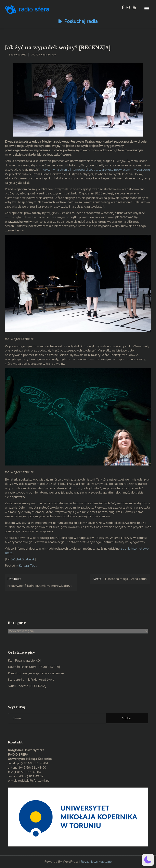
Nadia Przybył (49, 55)
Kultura (24, 566)
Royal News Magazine (96, 862)
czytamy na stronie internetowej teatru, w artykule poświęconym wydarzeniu (97, 170)
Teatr (34, 566)
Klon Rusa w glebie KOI (24, 661)
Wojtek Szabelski (23, 559)
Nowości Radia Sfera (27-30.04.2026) (34, 667)
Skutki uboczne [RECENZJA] (27, 686)
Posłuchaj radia (81, 21)
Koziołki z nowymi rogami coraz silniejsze (36, 673)
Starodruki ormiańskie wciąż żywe (31, 680)
